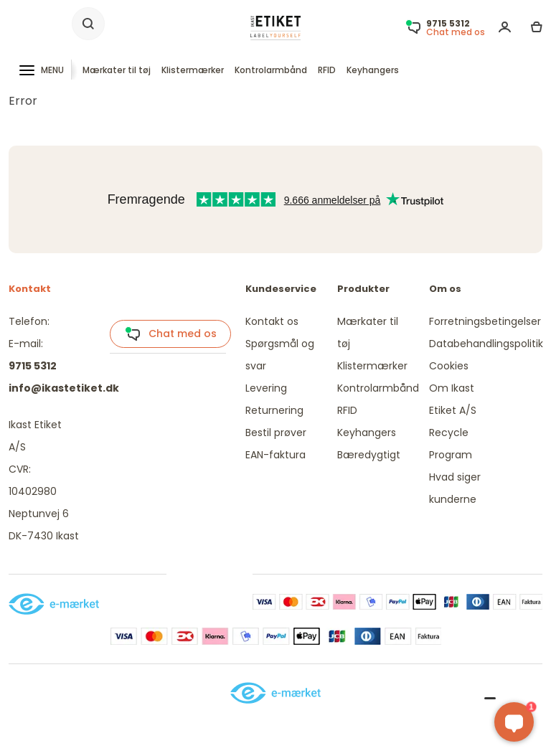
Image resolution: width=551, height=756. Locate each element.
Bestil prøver (276, 433)
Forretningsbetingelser (485, 321)
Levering (266, 388)
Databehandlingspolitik (486, 344)
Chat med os (171, 334)
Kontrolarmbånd (271, 70)
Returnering (274, 410)
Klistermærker (193, 70)
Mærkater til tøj (117, 70)
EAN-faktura (275, 455)
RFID (327, 70)
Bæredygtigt (369, 455)
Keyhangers (373, 70)
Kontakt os (272, 321)
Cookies (449, 366)
